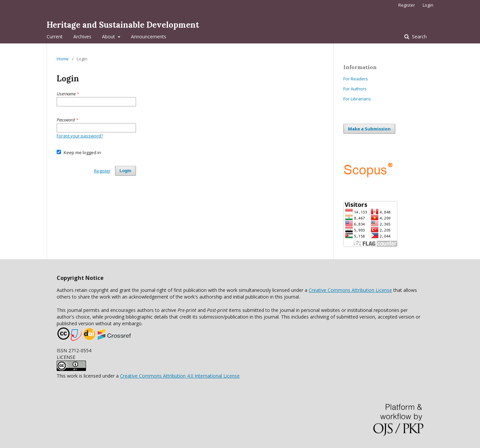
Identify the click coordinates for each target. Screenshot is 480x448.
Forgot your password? (80, 136)
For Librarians (357, 99)
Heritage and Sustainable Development (123, 25)
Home (63, 59)
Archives (82, 37)
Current (55, 37)
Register (407, 5)
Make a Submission (369, 129)
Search (419, 37)
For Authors (355, 89)
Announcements (149, 37)
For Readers (356, 79)
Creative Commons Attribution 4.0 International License (180, 376)
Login (428, 5)
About (109, 37)
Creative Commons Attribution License (350, 290)
